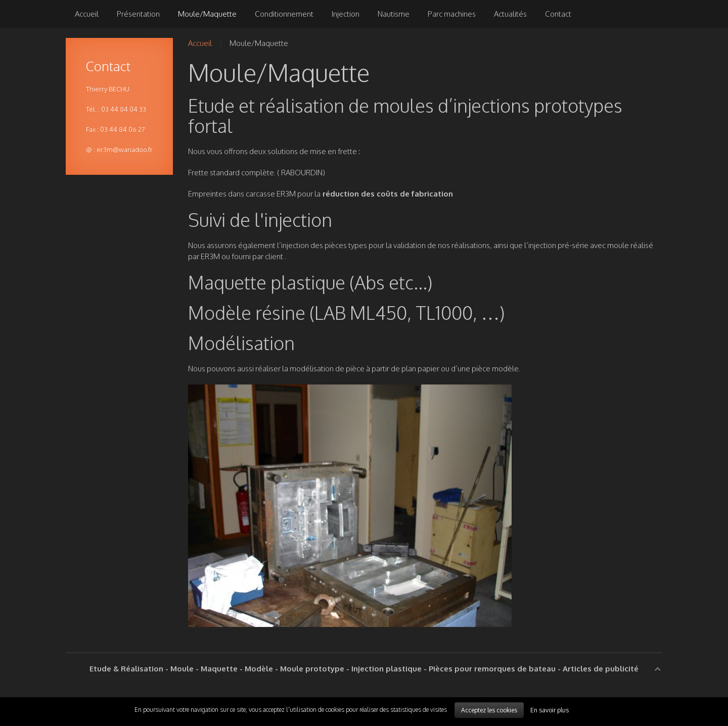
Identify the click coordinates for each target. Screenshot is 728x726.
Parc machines (452, 14)
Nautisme (394, 14)
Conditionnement (284, 14)
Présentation (138, 14)
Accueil (87, 14)
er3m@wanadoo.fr (125, 150)
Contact (558, 14)
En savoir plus (550, 710)
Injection (346, 14)
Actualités (510, 14)
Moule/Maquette (207, 14)
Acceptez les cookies (489, 710)
